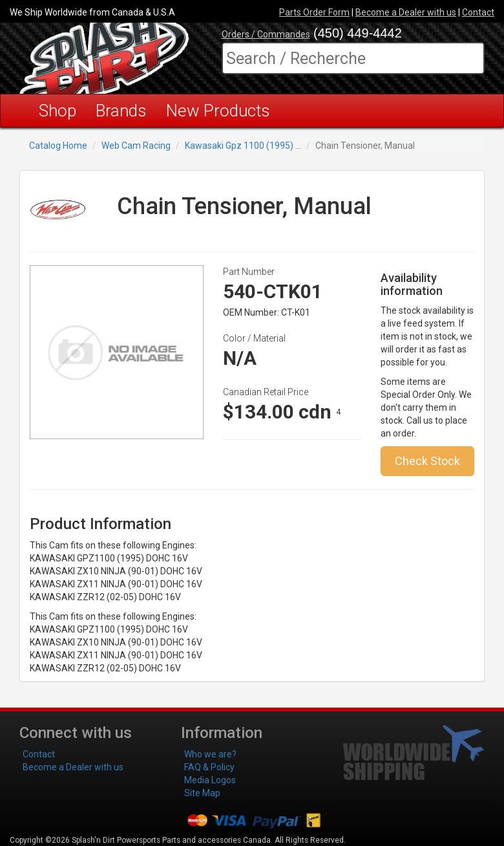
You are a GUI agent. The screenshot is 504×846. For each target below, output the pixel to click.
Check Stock (427, 461)
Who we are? (210, 754)
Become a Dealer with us (406, 12)
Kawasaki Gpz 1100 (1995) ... (243, 146)
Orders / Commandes (266, 34)
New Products (218, 111)
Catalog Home (58, 146)
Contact (478, 12)
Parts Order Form (314, 12)
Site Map (202, 793)
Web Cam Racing (136, 146)
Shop (58, 111)
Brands (121, 111)
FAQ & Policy (209, 767)
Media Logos (210, 780)
